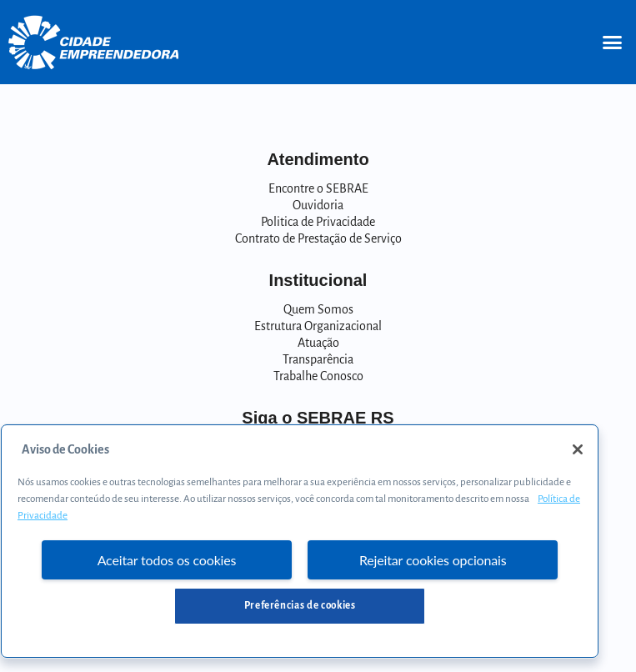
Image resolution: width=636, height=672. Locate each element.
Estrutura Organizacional (318, 326)
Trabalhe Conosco (318, 376)
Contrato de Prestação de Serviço (318, 238)
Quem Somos (318, 309)
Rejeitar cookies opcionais (433, 560)
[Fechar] (578, 449)
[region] (300, 541)
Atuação (318, 343)
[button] (612, 43)
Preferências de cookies (300, 606)
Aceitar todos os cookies (167, 560)
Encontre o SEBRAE (318, 188)
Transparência (318, 359)
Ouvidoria (318, 205)
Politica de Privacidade (318, 222)
